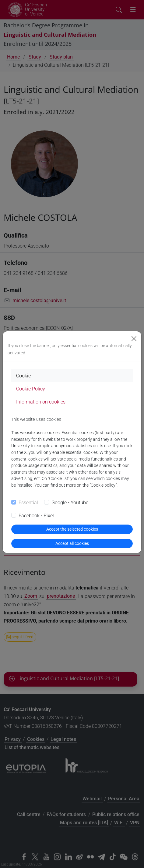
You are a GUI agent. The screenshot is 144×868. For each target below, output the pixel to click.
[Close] (134, 339)
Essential (28, 503)
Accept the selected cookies (72, 529)
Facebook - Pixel (36, 516)
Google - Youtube (70, 503)
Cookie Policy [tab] (31, 389)
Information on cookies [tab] (41, 402)
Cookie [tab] (23, 376)
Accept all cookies (72, 543)
